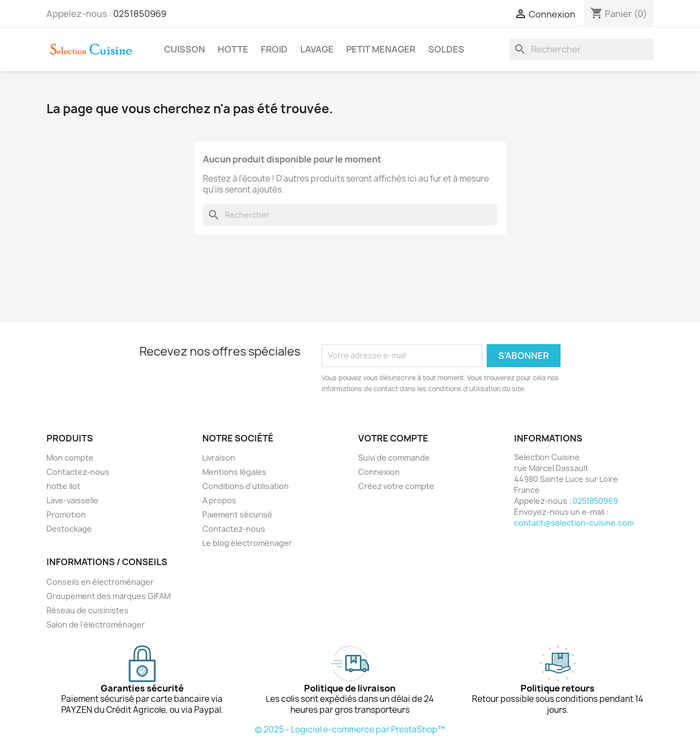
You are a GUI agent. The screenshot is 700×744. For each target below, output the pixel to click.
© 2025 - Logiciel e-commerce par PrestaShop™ (350, 730)
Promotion (66, 515)
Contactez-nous (78, 472)
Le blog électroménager (247, 543)
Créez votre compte (396, 486)
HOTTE (233, 49)
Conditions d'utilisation (246, 486)
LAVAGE (317, 49)
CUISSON (185, 49)
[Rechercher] (581, 49)
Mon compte (70, 458)
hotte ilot (63, 486)
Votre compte (393, 438)
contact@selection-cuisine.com (574, 523)
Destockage (69, 529)
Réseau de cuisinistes (87, 610)
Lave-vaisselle (72, 500)
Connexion (379, 472)
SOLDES (446, 49)
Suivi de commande (394, 458)
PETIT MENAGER (381, 49)
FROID (274, 49)
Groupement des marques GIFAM (109, 596)
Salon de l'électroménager (96, 624)
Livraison (219, 458)
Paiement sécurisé (237, 515)
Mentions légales (234, 472)
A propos (219, 500)
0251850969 (140, 14)
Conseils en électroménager (100, 582)
